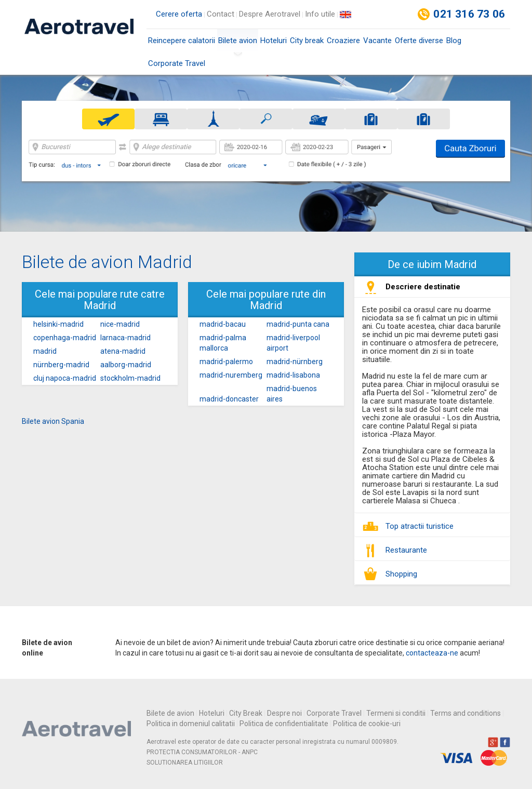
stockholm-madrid (130, 378)
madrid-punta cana (298, 324)
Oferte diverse (419, 41)
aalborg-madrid (126, 365)
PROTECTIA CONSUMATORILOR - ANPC (202, 752)
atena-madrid (123, 351)
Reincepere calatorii (182, 41)
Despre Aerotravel (270, 14)
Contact (221, 14)
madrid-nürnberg (295, 362)
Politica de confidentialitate (284, 724)
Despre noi (284, 713)
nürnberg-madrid (61, 365)
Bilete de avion (170, 713)
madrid (45, 351)
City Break (246, 713)
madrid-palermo (226, 362)
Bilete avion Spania (53, 421)
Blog (454, 41)
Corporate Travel (177, 63)
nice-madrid (120, 324)
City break (307, 41)
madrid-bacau (223, 324)
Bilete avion (238, 44)
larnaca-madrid (125, 338)
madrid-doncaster (229, 399)
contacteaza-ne (432, 653)
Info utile (320, 14)
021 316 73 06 (469, 14)
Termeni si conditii (396, 713)
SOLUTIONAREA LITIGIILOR (185, 763)
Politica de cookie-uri (367, 724)
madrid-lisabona (293, 375)
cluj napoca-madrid (65, 378)
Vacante (377, 41)
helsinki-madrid (58, 324)
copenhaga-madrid (65, 338)
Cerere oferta (179, 14)
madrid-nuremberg (231, 375)
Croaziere (343, 41)
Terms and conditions (465, 713)
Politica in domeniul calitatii (191, 724)
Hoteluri (274, 41)
